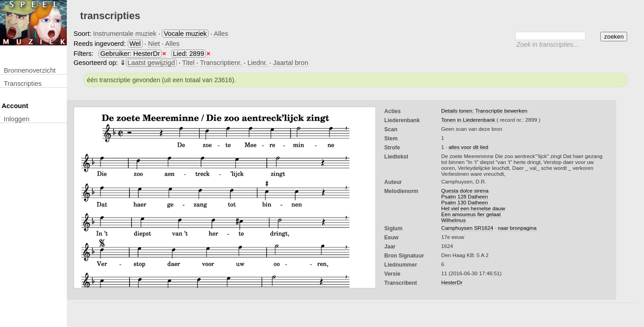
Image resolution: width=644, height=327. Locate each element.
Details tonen (457, 111)
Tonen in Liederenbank (469, 120)
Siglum (394, 228)
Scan (391, 129)
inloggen (16, 119)
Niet (154, 44)
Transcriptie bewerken (501, 111)
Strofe (392, 148)
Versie (392, 274)
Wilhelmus (454, 220)
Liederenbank (402, 120)
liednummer (401, 265)
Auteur (393, 182)
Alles (221, 34)
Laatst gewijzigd (151, 63)
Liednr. (258, 63)
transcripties (22, 84)
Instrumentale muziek (125, 34)
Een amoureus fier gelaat (471, 214)
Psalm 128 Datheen (465, 196)
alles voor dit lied (468, 147)
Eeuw (392, 238)
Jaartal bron (291, 63)
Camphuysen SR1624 (467, 228)
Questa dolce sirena (465, 191)
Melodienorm (402, 191)
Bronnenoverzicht (30, 70)
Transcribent (401, 283)
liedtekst (397, 157)
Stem (391, 139)
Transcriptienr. (222, 63)
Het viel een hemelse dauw (473, 208)
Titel (189, 63)
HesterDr (452, 282)
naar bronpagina (517, 228)
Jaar (390, 247)
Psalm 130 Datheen (465, 202)
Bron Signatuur (404, 256)
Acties (393, 111)
